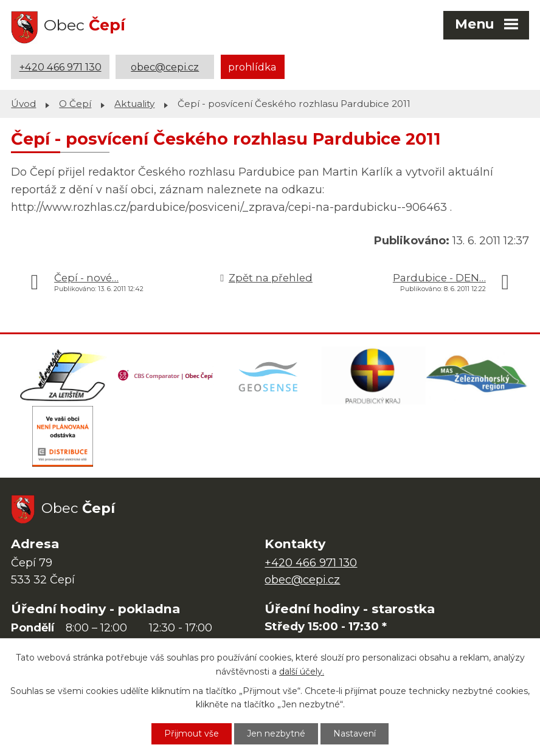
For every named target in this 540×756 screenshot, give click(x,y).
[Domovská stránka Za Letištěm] (63, 376)
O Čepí (75, 104)
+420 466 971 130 (61, 67)
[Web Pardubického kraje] (373, 376)
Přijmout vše (192, 734)
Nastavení (355, 734)
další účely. (302, 672)
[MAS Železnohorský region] (477, 376)
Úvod (23, 104)
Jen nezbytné (276, 734)
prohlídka (252, 67)
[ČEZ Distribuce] (63, 436)
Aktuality (134, 104)
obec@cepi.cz (165, 67)
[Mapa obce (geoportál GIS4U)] (270, 376)
